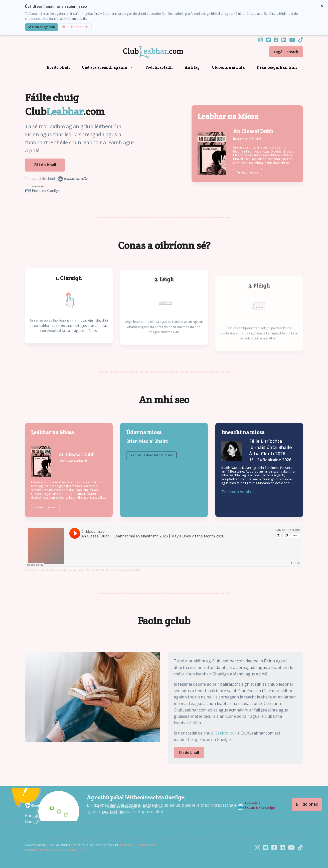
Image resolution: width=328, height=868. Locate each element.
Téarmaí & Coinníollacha (138, 844)
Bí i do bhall (58, 67)
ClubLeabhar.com (35, 570)
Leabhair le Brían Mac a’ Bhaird (151, 465)
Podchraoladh (159, 67)
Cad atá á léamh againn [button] (105, 67)
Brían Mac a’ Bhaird (247, 138)
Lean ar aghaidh (42, 27)
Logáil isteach (286, 52)
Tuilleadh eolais (75, 27)
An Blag (192, 67)
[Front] (147, 52)
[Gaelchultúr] (40, 804)
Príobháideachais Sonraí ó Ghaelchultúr (55, 849)
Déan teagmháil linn (277, 67)
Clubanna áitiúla (228, 67)
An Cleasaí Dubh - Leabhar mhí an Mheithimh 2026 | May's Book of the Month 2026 (93, 570)
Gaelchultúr (225, 733)
